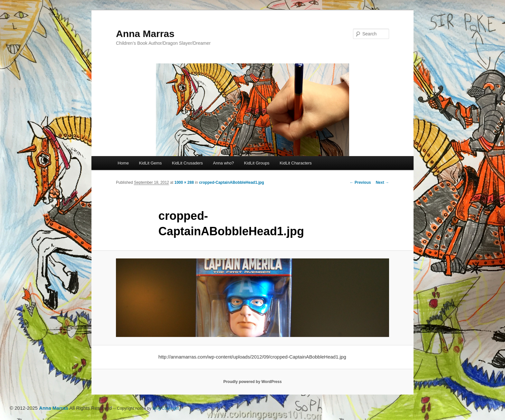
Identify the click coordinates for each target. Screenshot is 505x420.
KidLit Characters (296, 163)
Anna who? (223, 163)
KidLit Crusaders (187, 163)
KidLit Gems (150, 163)
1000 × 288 (184, 182)
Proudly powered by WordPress (252, 382)
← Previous (360, 182)
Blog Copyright (166, 408)
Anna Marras (145, 34)
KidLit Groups (257, 163)
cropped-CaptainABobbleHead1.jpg (232, 182)
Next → (382, 182)
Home (123, 163)
